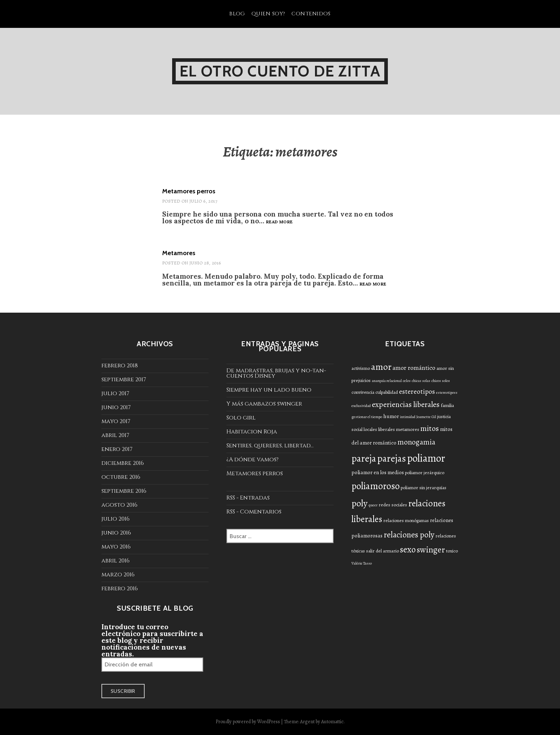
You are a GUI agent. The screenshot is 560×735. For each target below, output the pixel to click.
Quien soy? (268, 14)
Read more (279, 222)
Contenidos (311, 14)
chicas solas (421, 381)
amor (381, 367)
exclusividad (361, 406)
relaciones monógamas (406, 520)
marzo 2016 (118, 575)
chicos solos (441, 381)
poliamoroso (376, 486)
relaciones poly (409, 535)
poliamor (426, 458)
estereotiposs (447, 393)
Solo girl (241, 418)
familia (447, 405)
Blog (237, 14)
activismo (361, 368)
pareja (364, 458)
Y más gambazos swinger (264, 404)
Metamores (179, 253)
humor (391, 416)
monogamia (416, 442)
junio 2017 (116, 407)
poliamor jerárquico (425, 473)
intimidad (408, 417)
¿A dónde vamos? (252, 460)
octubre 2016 (121, 477)
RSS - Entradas (248, 498)
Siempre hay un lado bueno (269, 390)
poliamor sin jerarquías (424, 488)
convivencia (363, 392)
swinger (431, 550)
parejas (392, 458)
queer (373, 505)
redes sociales (393, 505)
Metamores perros (189, 191)
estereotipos (417, 391)
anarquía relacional (387, 381)
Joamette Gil (426, 417)
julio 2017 (115, 393)
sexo (408, 550)
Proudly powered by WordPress (248, 722)
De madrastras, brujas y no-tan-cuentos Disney (276, 373)
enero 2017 (117, 449)
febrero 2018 (120, 366)
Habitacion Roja (252, 432)
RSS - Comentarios (254, 512)
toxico (452, 551)
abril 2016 (116, 561)
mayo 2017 (116, 421)
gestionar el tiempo (367, 417)
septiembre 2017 (124, 379)
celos (407, 381)
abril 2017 (115, 435)
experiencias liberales (406, 404)
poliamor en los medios (378, 472)
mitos (430, 428)
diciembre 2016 (123, 463)
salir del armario (382, 551)
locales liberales (379, 429)
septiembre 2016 (124, 491)
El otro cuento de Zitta (280, 71)
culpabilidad (387, 392)
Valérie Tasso (362, 563)
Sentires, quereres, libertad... (270, 446)
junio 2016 (116, 533)
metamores (408, 429)
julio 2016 (116, 519)
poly (359, 503)
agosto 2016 (119, 505)
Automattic (332, 722)
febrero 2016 (120, 589)
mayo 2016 (116, 547)
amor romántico (414, 368)
